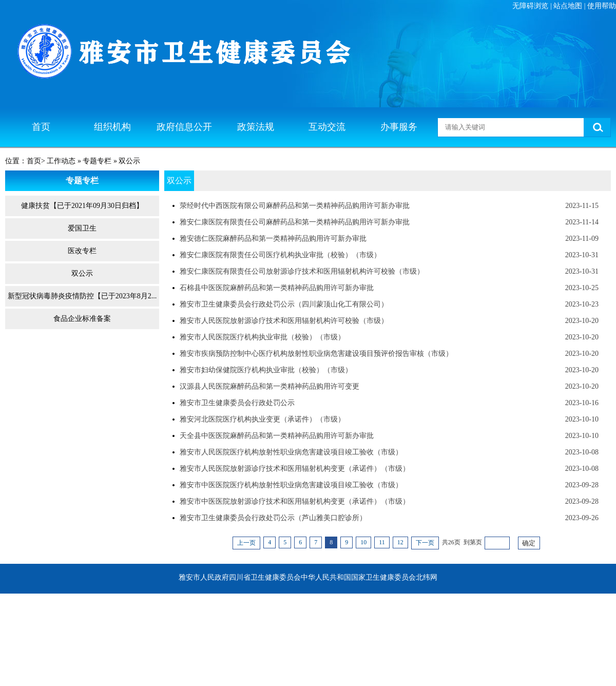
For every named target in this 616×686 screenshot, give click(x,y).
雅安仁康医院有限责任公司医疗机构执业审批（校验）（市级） (280, 255)
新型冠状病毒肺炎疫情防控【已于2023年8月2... (82, 296)
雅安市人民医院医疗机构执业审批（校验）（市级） (262, 337)
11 (382, 542)
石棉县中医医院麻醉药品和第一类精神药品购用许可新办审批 (277, 288)
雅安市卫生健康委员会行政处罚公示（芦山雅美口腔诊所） (273, 518)
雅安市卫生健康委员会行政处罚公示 (237, 403)
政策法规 (256, 127)
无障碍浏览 (530, 6)
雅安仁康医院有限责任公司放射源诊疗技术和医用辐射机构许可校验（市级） (302, 271)
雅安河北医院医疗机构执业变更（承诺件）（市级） (262, 419)
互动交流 (327, 127)
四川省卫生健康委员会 (265, 577)
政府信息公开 (184, 127)
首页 (41, 127)
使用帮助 (602, 6)
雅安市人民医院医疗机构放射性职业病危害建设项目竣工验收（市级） (291, 452)
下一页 (425, 543)
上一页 (246, 543)
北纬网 (427, 577)
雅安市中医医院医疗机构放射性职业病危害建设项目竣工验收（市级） (291, 485)
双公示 (82, 273)
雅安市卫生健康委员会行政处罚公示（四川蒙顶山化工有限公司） (284, 304)
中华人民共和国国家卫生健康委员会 (358, 577)
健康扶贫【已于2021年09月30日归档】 (82, 206)
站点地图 (568, 6)
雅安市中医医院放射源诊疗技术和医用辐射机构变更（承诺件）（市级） (295, 501)
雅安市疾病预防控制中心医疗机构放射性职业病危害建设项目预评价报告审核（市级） (316, 354)
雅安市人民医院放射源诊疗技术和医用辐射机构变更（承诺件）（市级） (295, 469)
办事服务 (399, 127)
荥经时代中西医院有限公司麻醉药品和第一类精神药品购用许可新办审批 (295, 206)
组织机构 (112, 127)
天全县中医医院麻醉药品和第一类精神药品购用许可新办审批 (277, 436)
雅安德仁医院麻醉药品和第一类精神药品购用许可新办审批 (273, 239)
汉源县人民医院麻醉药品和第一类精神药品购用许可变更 (269, 386)
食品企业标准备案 (82, 319)
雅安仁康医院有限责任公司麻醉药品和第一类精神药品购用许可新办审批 (295, 222)
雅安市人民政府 (204, 577)
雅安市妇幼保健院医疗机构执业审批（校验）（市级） (266, 370)
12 (400, 542)
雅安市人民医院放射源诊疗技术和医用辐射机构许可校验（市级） (284, 321)
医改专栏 (82, 251)
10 (363, 542)
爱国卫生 (82, 228)
